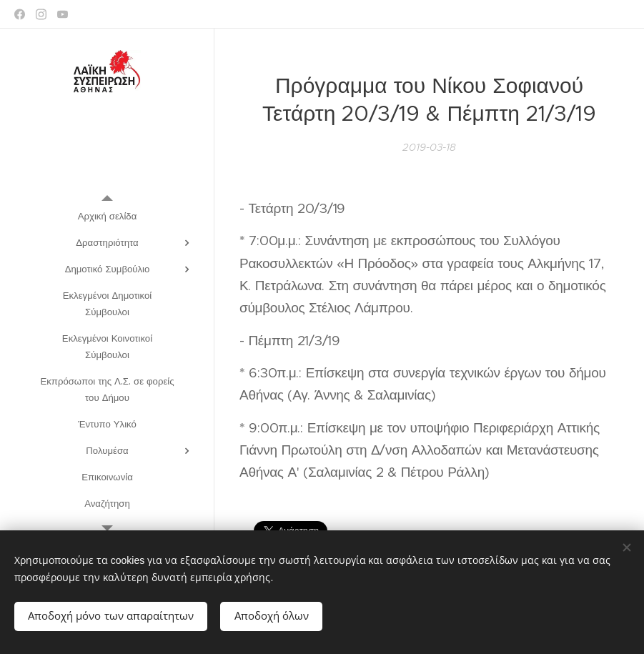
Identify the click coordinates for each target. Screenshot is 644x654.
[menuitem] (107, 216)
